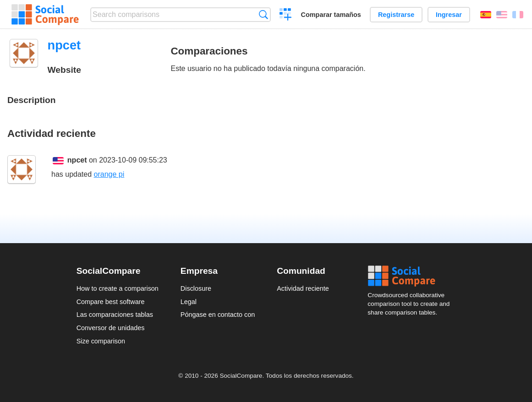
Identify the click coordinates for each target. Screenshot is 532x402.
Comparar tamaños (331, 15)
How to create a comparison (118, 288)
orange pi (109, 174)
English (502, 15)
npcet (77, 160)
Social (411, 276)
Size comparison (101, 341)
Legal (189, 302)
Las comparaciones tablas (115, 315)
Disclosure (196, 288)
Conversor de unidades (111, 328)
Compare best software (111, 302)
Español (486, 15)
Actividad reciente (303, 288)
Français (518, 15)
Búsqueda (263, 14)
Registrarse (396, 15)
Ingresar (449, 15)
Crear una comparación (286, 16)
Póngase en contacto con (218, 315)
